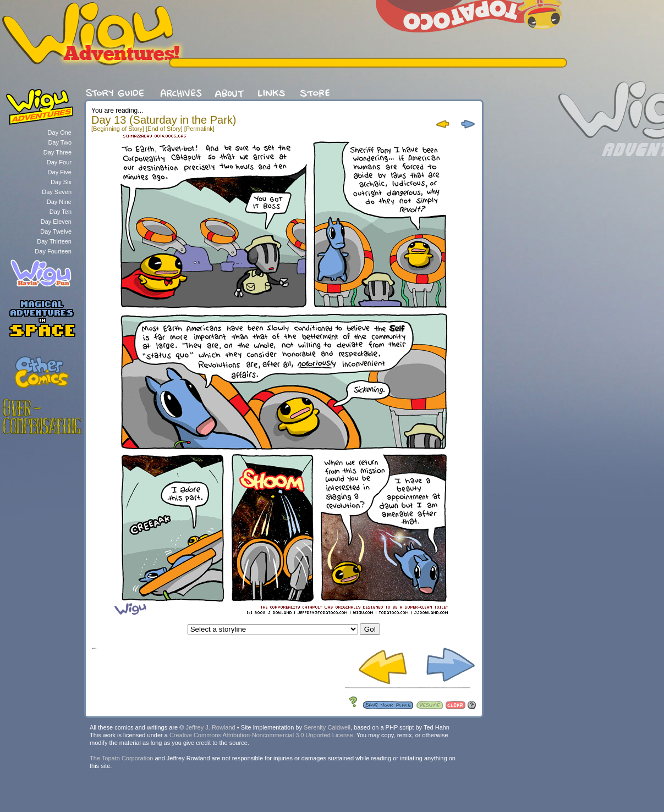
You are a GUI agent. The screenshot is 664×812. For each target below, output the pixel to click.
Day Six (61, 182)
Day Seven (57, 192)
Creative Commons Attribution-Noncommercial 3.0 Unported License (261, 735)
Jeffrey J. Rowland (210, 727)
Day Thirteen (54, 241)
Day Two (60, 142)
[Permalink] (199, 129)
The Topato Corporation (121, 758)
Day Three (57, 152)
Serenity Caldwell (327, 727)
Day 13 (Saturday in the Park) (164, 120)
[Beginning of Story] (118, 129)
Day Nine (59, 202)
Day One (60, 132)
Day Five (60, 172)
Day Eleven (56, 222)
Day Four (59, 162)
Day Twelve (56, 231)
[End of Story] (164, 129)
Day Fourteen (53, 251)
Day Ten (61, 212)
